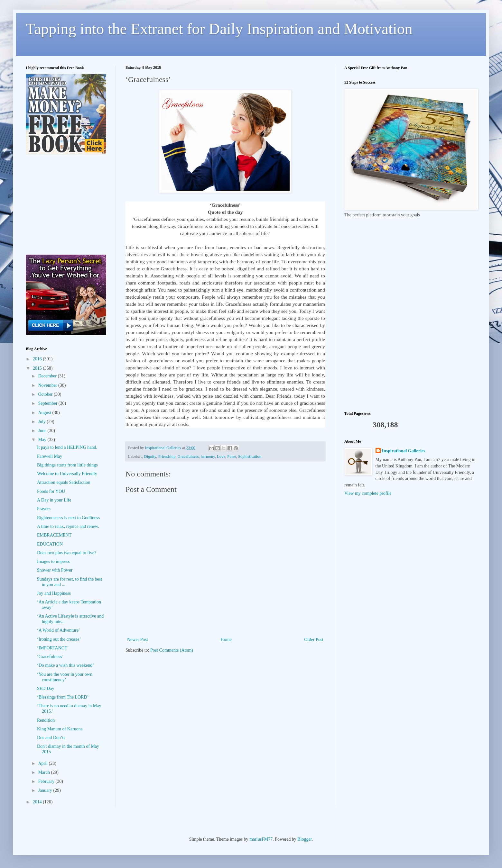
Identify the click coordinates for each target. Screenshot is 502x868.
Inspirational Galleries (404, 451)
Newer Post (138, 640)
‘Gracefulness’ (50, 657)
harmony (208, 457)
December (48, 376)
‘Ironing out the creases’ (59, 639)
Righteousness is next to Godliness (68, 518)
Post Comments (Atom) (172, 650)
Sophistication (250, 457)
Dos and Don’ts (51, 738)
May (43, 440)
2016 (38, 359)
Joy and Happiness (54, 593)
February (47, 781)
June (43, 431)
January (46, 790)
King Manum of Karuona (60, 729)
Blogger (304, 839)
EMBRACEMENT (54, 535)
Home (226, 640)
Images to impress (53, 561)
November (48, 385)
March (44, 772)
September (48, 403)
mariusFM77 (261, 839)
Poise (232, 457)
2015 (38, 368)
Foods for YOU (51, 491)
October (46, 394)
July (42, 422)
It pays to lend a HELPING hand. (67, 447)
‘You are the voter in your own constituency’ (65, 677)
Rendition (46, 720)
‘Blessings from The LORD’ (63, 697)
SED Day (46, 688)
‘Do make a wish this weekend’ (65, 665)
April (43, 763)
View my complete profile (368, 493)
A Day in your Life (54, 500)
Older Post (314, 640)
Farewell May (50, 456)
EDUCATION (50, 544)
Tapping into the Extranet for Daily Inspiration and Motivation (219, 29)
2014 (38, 802)
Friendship (167, 457)
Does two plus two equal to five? (67, 553)
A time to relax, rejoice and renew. (68, 526)
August (45, 413)
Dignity (150, 457)
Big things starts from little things (67, 465)
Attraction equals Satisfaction (64, 482)
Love (221, 457)
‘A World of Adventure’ (59, 630)
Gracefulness (188, 457)
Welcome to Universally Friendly (67, 474)
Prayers (44, 509)
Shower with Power (55, 570)
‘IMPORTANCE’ (53, 648)
